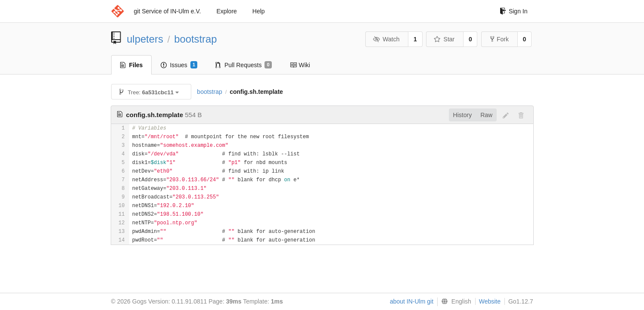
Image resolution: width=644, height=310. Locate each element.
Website (490, 301)
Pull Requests (244, 65)
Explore (226, 11)
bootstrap (195, 39)
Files (132, 65)
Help (259, 11)
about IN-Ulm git (412, 301)
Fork (499, 39)
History (463, 115)
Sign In (514, 11)
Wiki (300, 65)
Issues (179, 65)
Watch (386, 39)
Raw (486, 115)
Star (444, 39)
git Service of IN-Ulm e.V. (168, 11)
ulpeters (145, 39)
